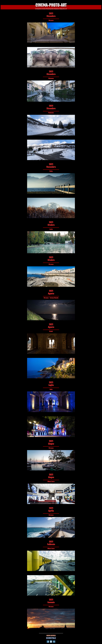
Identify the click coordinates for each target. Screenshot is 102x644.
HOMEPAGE (51, 638)
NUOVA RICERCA (51, 636)
